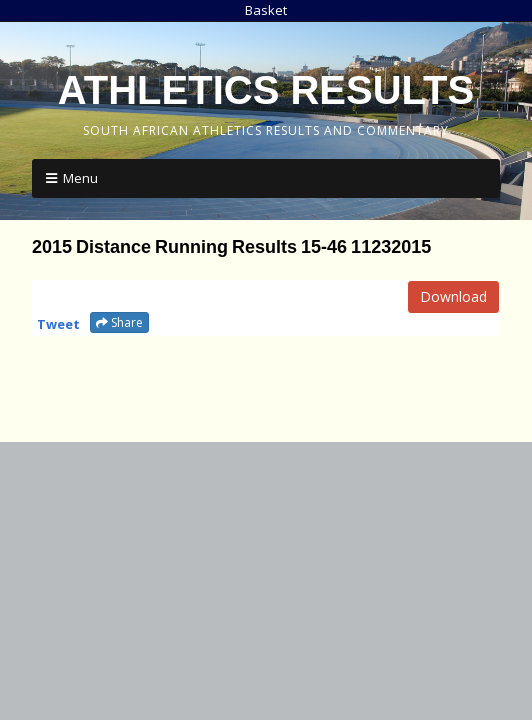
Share (119, 322)
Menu (80, 178)
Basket (266, 10)
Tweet (58, 324)
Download (453, 296)
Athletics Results (266, 90)
